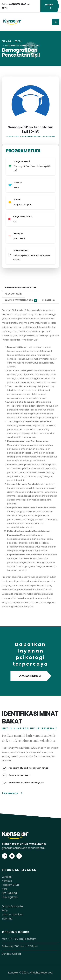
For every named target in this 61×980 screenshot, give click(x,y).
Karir (5, 889)
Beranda (7, 41)
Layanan (7, 877)
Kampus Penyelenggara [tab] (21, 300)
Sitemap (7, 919)
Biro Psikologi (10, 893)
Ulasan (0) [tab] (48, 300)
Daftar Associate (12, 906)
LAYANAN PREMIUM (30, 676)
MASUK (50, 6)
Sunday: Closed (11, 954)
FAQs (5, 910)
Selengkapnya (12, 793)
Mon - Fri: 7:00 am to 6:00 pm (19, 939)
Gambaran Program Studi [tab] (20, 287)
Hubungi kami (10, 897)
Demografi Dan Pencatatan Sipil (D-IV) (30, 129)
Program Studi (11, 885)
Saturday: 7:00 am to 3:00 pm (20, 946)
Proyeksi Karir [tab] (13, 294)
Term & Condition (13, 915)
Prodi (18, 41)
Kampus (7, 881)
